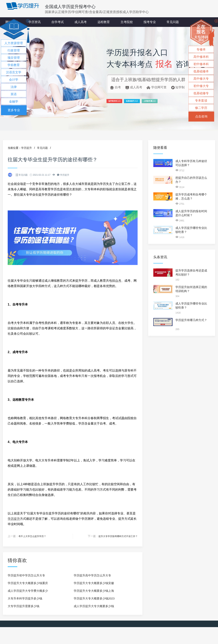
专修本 (201, 49)
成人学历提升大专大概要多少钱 (94, 606)
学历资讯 (35, 22)
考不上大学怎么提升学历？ (35, 536)
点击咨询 (201, 116)
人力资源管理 (14, 43)
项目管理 (14, 58)
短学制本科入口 (121, 103)
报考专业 (150, 22)
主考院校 (127, 22)
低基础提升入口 (154, 103)
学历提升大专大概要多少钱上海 (94, 591)
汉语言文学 (14, 72)
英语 (14, 94)
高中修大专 (201, 79)
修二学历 (201, 108)
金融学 (14, 101)
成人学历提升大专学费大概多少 (28, 591)
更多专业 (14, 110)
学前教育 (14, 65)
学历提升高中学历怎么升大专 (92, 575)
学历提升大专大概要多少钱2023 (94, 598)
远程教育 (104, 22)
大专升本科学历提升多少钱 (25, 598)
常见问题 (173, 22)
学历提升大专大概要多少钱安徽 (94, 583)
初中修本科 (201, 64)
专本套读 (201, 101)
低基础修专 (201, 93)
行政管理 (14, 50)
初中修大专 (201, 86)
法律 (14, 87)
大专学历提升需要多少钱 (24, 606)
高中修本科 (201, 57)
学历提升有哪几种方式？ (191, 320)
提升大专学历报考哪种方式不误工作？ (115, 536)
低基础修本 (201, 71)
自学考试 (58, 22)
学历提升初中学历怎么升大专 (26, 575)
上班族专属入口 (186, 103)
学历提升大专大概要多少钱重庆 (28, 583)
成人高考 (81, 22)
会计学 (14, 80)
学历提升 (26, 148)
